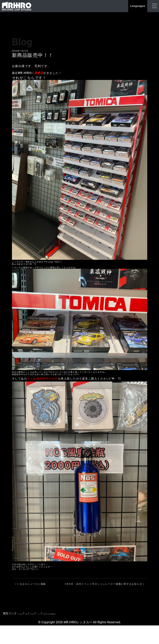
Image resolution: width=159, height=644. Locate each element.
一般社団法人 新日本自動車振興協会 (101, 614)
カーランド (69, 614)
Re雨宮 (37, 614)
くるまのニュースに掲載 (30, 585)
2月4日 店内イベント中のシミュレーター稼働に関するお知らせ (104, 585)
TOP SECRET (52, 614)
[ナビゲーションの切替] (154, 6)
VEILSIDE (25, 614)
